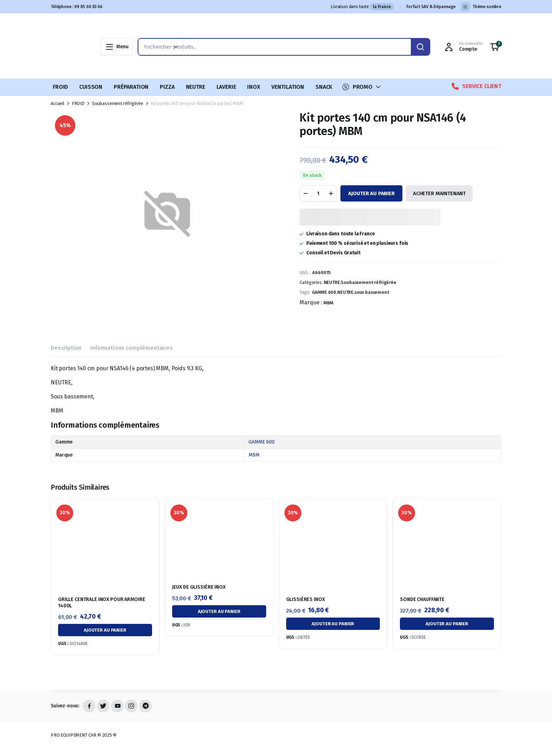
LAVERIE (226, 87)
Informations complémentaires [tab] (131, 348)
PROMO (357, 87)
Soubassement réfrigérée (118, 103)
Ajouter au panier (371, 193)
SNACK (324, 87)
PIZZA (167, 87)
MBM (328, 303)
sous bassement (372, 292)
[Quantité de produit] (318, 193)
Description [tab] (66, 348)
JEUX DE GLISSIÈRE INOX (199, 587)
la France (382, 7)
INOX (253, 87)
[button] (495, 47)
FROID (60, 87)
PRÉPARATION (131, 87)
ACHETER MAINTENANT (439, 193)
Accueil (58, 103)
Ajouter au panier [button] (105, 630)
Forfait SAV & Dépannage (431, 7)
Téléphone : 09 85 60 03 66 (77, 7)
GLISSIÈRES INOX (306, 599)
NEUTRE (196, 87)
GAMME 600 (324, 292)
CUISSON (91, 87)
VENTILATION (288, 87)
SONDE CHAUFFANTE (422, 599)
